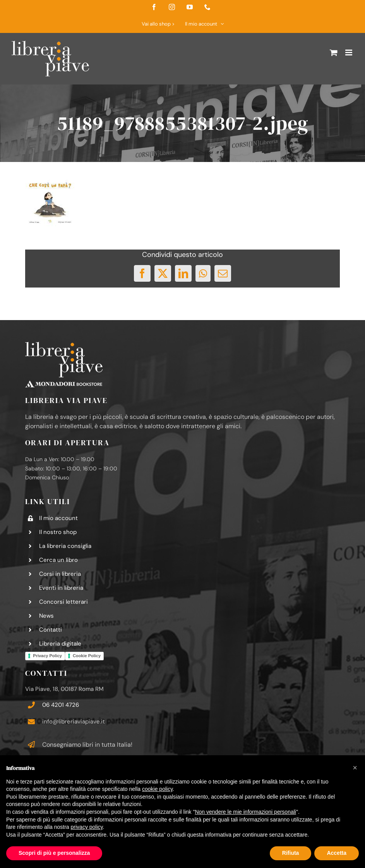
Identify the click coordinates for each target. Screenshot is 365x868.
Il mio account (58, 518)
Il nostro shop (58, 532)
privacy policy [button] (87, 827)
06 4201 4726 (61, 705)
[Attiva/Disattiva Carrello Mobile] (334, 53)
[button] (355, 768)
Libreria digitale (60, 644)
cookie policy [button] (157, 789)
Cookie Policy (87, 656)
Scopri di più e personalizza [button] (54, 853)
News (46, 616)
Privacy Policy (47, 656)
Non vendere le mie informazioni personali (245, 812)
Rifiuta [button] (291, 853)
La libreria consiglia (65, 546)
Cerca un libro (58, 560)
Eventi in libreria (61, 588)
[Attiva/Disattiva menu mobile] (349, 53)
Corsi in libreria (60, 574)
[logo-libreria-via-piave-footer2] (64, 345)
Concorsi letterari (63, 602)
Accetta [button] (337, 853)
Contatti (51, 630)
